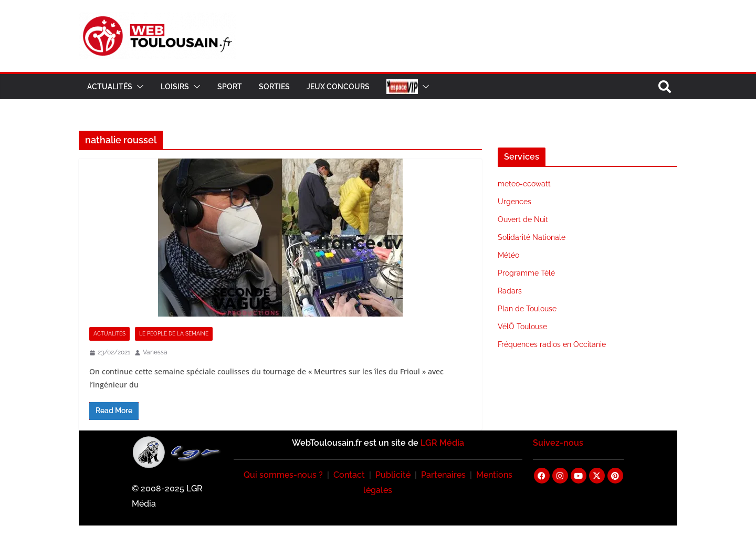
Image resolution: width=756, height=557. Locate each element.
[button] (138, 87)
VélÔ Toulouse (522, 327)
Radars (510, 291)
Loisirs (175, 87)
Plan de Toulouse (527, 309)
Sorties (274, 87)
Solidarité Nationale (532, 237)
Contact (349, 475)
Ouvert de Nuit (523, 219)
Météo (508, 255)
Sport (230, 87)
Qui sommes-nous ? (283, 475)
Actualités (110, 87)
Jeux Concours (338, 87)
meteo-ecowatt (524, 184)
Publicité (393, 475)
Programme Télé (526, 273)
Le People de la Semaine (174, 334)
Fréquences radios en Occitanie (552, 344)
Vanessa (155, 352)
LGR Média (442, 443)
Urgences (514, 202)
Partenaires (443, 475)
